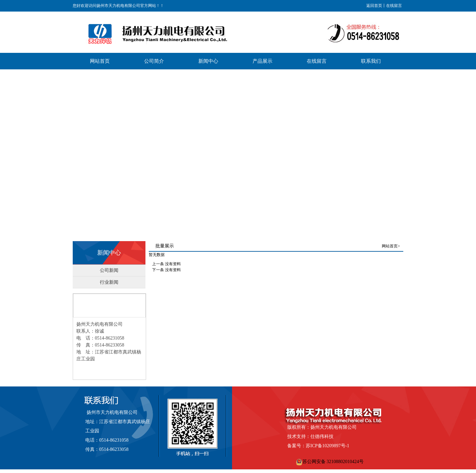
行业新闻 (109, 282)
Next (469, 152)
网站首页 (390, 246)
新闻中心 (109, 253)
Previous (5, 152)
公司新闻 (109, 270)
